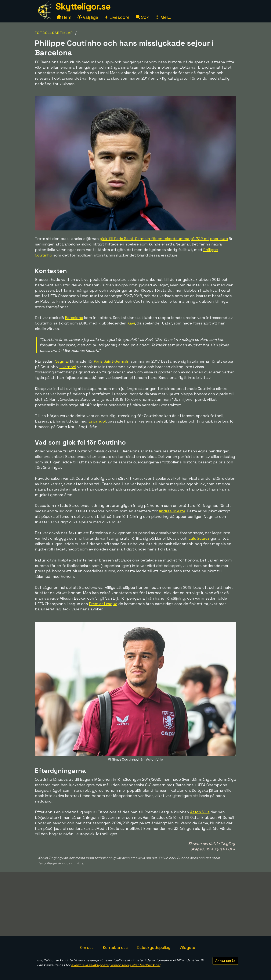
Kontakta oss (115, 947)
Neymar (62, 361)
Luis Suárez (199, 538)
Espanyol (97, 421)
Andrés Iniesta (172, 511)
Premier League (103, 604)
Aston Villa (200, 812)
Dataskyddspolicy (154, 947)
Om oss (87, 947)
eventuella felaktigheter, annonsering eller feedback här (116, 965)
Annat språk (225, 961)
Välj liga (88, 17)
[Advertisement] (135, 904)
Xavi (131, 323)
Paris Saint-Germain (112, 361)
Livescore (117, 17)
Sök (142, 17)
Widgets (187, 947)
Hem (64, 17)
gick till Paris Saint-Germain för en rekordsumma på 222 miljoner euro (164, 239)
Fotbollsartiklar (54, 33)
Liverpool (68, 367)
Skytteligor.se (83, 6)
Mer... (163, 17)
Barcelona (74, 318)
